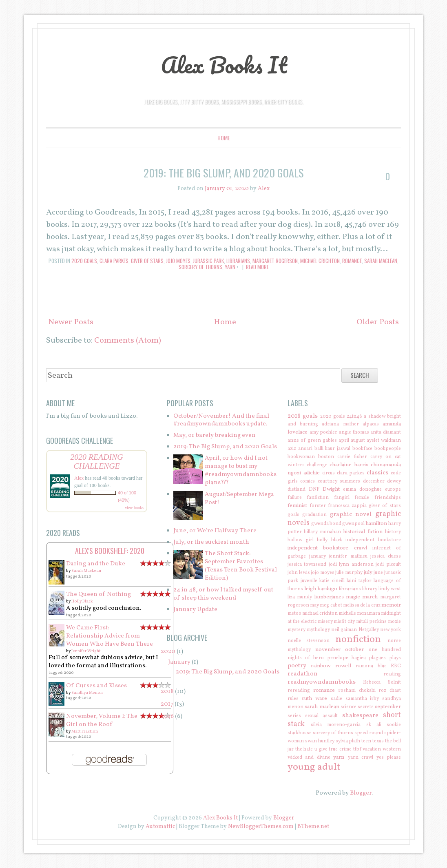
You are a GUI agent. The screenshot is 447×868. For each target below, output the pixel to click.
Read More (257, 267)
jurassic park (208, 261)
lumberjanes (329, 597)
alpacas (371, 424)
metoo (294, 613)
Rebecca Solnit (382, 682)
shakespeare (360, 716)
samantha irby (362, 699)
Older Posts (378, 322)
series (294, 716)
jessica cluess (386, 556)
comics (308, 481)
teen (366, 741)
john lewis (299, 573)
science (349, 707)
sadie (336, 699)
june (378, 573)
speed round (369, 733)
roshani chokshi (357, 691)
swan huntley (320, 741)
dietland (297, 489)
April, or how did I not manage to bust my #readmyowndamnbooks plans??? (241, 471)
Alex (79, 478)
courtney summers (339, 481)
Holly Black (82, 601)
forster (318, 506)
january (318, 556)
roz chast (390, 691)
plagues (377, 658)
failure (295, 498)
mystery (297, 630)
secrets (366, 707)
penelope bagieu (346, 658)
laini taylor (359, 581)
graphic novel (351, 515)
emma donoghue (362, 489)
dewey (394, 481)
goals (293, 515)
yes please (389, 757)
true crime (340, 749)
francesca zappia (347, 506)
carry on (381, 457)
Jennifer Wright (86, 651)
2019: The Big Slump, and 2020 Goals (223, 173)
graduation (314, 515)
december (374, 481)
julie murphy (349, 573)
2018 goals (303, 416)
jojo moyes (178, 261)
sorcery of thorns (200, 267)
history (393, 532)
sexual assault (321, 716)
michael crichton (320, 261)
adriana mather (340, 424)
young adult (314, 767)
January (179, 662)
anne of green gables (312, 441)
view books (134, 508)
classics (377, 473)
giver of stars (147, 261)
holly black (330, 540)
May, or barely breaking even (215, 435)
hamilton (376, 524)
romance (352, 261)
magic (353, 597)
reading (392, 674)
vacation (372, 749)
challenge (317, 465)
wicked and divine (309, 757)
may (314, 605)
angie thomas (354, 432)
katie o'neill (332, 581)
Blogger (361, 793)
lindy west (390, 589)
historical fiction (363, 532)
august (358, 441)
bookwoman (301, 457)
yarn (230, 267)
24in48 (354, 416)
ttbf (357, 749)
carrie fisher (352, 457)
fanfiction (318, 498)
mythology (318, 630)
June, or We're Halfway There (215, 531)
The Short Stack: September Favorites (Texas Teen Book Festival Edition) (241, 566)
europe (393, 489)
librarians (238, 261)
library (370, 589)
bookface (362, 449)
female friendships (378, 498)
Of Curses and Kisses (96, 686)
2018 (167, 692)
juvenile (309, 581)
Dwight (331, 489)
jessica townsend (307, 565)
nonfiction (358, 640)
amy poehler (324, 432)
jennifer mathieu (348, 556)
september (388, 707)
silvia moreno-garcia (336, 725)
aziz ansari (300, 449)
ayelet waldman (384, 441)
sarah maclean (381, 261)
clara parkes (114, 261)
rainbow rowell (331, 666)
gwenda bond (326, 524)
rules (293, 699)
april (344, 441)
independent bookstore (373, 540)
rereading (299, 691)
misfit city (344, 622)
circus (329, 473)
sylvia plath (348, 741)
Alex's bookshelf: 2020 (110, 551)
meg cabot (331, 605)
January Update (195, 610)
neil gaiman (344, 630)
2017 (167, 704)
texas (378, 741)
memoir (391, 605)
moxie (394, 622)
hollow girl (301, 540)
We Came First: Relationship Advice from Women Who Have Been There (110, 636)
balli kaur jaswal (333, 449)
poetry (297, 666)
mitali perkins (371, 622)
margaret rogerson (275, 261)
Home (224, 138)
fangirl (342, 498)
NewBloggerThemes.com (261, 827)
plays (395, 658)
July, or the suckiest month (211, 542)
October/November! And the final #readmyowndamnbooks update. (221, 420)
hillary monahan (322, 532)
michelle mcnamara (359, 613)
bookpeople (388, 449)
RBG (396, 666)
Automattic (160, 827)
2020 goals (84, 261)
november (328, 650)
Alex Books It (224, 65)
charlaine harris (349, 465)
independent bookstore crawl (327, 548)
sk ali (374, 725)
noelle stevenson (309, 641)
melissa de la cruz (362, 605)
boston (326, 457)
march (370, 597)
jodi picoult (388, 565)
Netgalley (369, 630)
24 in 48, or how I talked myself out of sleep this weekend (223, 594)
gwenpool (353, 524)
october (354, 650)
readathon (303, 674)
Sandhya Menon (87, 693)
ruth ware (315, 699)
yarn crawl (361, 757)
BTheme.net (313, 827)
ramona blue (371, 666)
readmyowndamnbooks (322, 682)
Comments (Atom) (128, 341)
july (368, 572)
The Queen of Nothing (98, 595)
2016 (167, 716)
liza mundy (300, 597)
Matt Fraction (85, 731)
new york (391, 630)
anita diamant (386, 432)
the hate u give (311, 749)
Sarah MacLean (86, 571)
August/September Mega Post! (239, 499)
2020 (168, 652)
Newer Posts (71, 322)
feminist (297, 506)
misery (325, 622)
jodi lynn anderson (351, 565)
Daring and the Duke (96, 564)
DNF (314, 489)
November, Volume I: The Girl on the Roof (102, 721)
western (392, 749)
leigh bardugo (321, 589)
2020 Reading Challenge (96, 461)
